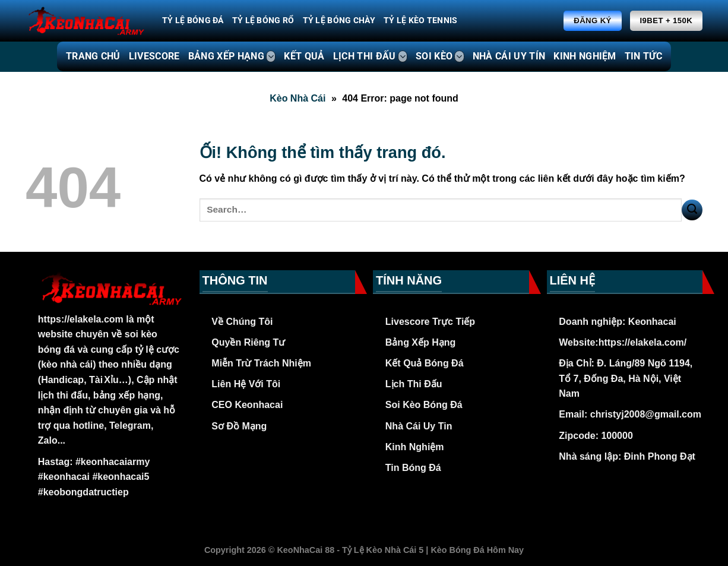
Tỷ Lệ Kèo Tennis (421, 20)
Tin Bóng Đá (413, 468)
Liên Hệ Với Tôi (246, 384)
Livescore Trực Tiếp (430, 322)
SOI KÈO (440, 56)
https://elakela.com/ (643, 342)
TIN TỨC (643, 56)
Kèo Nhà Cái (297, 98)
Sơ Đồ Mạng (239, 426)
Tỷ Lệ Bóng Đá (193, 20)
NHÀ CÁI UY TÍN (509, 56)
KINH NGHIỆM (585, 56)
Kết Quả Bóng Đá (425, 363)
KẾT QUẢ (304, 56)
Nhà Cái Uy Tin (419, 426)
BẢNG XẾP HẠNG (232, 56)
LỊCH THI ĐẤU (370, 56)
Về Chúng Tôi (242, 322)
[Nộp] (692, 210)
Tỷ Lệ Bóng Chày (339, 20)
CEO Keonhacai (247, 405)
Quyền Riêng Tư (248, 342)
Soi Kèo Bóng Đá (424, 405)
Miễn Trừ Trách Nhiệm (261, 363)
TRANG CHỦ (93, 56)
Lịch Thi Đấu (414, 384)
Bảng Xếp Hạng (421, 342)
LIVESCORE (154, 56)
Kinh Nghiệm (415, 447)
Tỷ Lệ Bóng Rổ (263, 20)
